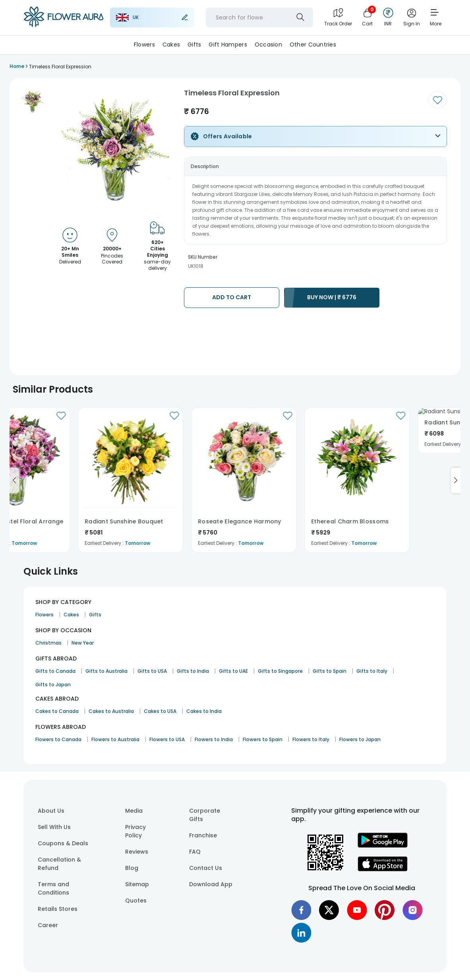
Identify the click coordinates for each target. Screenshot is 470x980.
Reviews (137, 852)
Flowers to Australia (115, 739)
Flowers (144, 45)
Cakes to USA (160, 711)
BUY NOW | (332, 297)
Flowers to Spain (263, 739)
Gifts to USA (152, 671)
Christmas (48, 643)
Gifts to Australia (106, 671)
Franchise (203, 835)
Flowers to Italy (311, 739)
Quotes (136, 901)
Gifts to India (193, 671)
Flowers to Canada (58, 739)
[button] (33, 101)
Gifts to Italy (372, 671)
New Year (83, 643)
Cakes (171, 45)
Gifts (194, 45)
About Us (51, 811)
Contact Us (206, 868)
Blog (132, 868)
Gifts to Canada (55, 671)
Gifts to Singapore (280, 671)
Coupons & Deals (63, 843)
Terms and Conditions (53, 888)
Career (48, 925)
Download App (211, 884)
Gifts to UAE (233, 671)
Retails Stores (58, 909)
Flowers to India (214, 739)
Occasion (268, 45)
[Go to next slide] (456, 480)
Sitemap (137, 884)
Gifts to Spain (330, 671)
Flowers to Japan (360, 739)
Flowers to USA (167, 739)
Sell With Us (54, 827)
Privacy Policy (135, 831)
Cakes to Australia (111, 711)
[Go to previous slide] (14, 480)
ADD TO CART (232, 297)
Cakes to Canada (57, 711)
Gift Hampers (228, 45)
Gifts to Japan (53, 685)
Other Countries (313, 45)
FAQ (195, 852)
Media (134, 811)
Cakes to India (204, 711)
